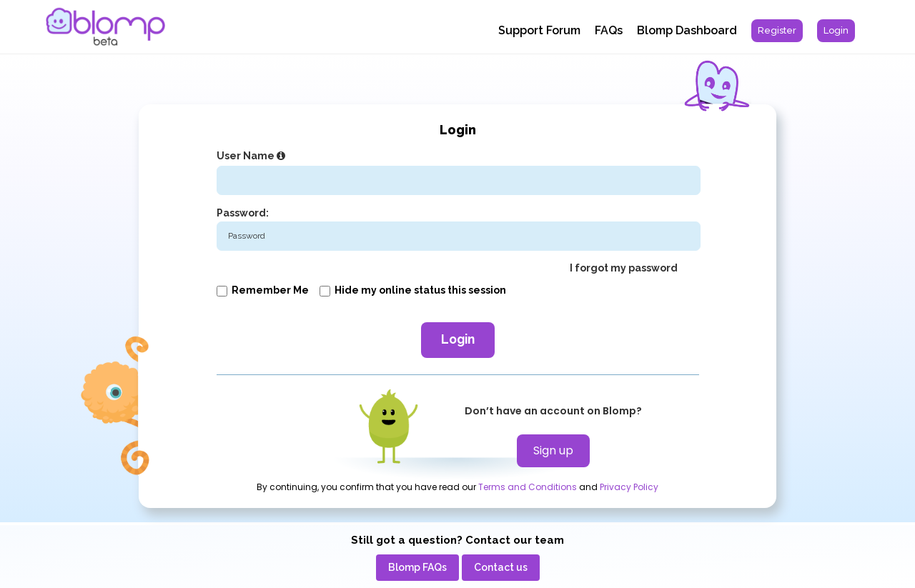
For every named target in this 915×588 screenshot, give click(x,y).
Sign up (553, 450)
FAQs (609, 30)
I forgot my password (624, 268)
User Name (253, 156)
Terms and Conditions (528, 487)
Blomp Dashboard (687, 30)
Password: (243, 213)
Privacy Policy (629, 487)
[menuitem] (777, 31)
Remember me (263, 290)
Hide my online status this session (413, 290)
